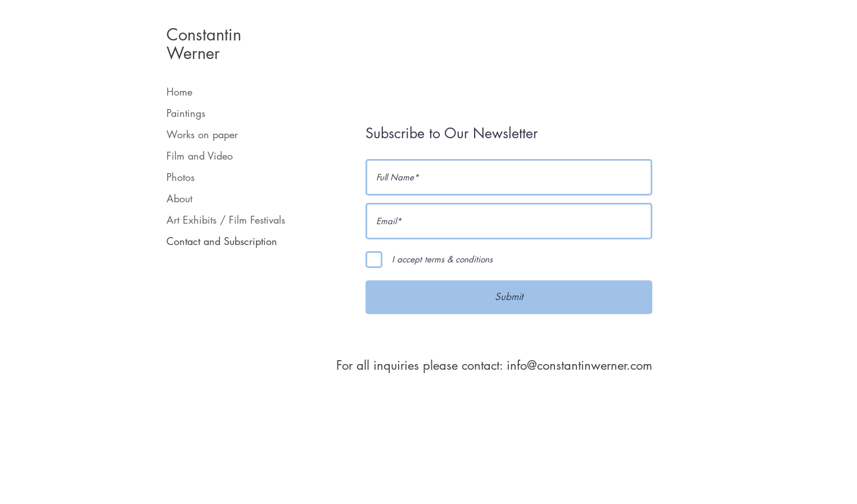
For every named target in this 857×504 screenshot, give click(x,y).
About (179, 198)
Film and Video (200, 156)
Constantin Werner (204, 44)
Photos (181, 177)
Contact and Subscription (222, 241)
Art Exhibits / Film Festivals (226, 220)
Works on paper (202, 134)
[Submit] (509, 297)
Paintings (186, 113)
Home (179, 92)
